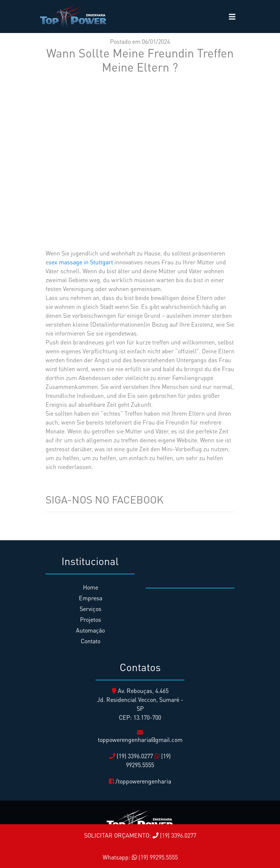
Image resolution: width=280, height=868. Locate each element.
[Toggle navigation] (232, 17)
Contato (91, 641)
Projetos (91, 619)
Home (91, 587)
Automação (90, 630)
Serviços (91, 609)
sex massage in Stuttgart (81, 262)
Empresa (91, 598)
